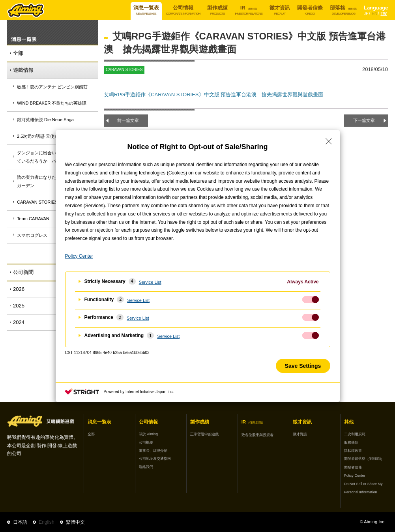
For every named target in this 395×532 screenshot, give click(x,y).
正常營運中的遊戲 (204, 434)
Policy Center (355, 476)
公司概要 (146, 442)
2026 (19, 289)
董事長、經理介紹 (153, 451)
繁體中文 (75, 522)
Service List (150, 282)
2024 (19, 322)
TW (384, 14)
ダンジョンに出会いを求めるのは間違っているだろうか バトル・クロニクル (56, 157)
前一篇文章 (128, 120)
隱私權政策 (353, 451)
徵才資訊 (300, 434)
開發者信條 (353, 467)
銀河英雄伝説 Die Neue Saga (45, 120)
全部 (18, 53)
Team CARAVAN (33, 219)
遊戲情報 (23, 70)
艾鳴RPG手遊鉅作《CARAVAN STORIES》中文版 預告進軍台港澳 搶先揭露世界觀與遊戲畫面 (213, 95)
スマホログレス (32, 235)
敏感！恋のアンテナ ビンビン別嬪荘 (52, 87)
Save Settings (303, 366)
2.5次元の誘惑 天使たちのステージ (51, 136)
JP (366, 14)
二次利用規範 (355, 434)
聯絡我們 (146, 467)
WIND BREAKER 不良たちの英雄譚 (52, 103)
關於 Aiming (148, 434)
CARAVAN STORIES (37, 202)
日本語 (20, 522)
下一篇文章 (364, 120)
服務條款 (351, 442)
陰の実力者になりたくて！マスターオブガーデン (56, 181)
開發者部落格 (363, 459)
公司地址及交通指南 (155, 459)
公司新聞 (23, 272)
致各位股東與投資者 (257, 435)
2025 (19, 306)
